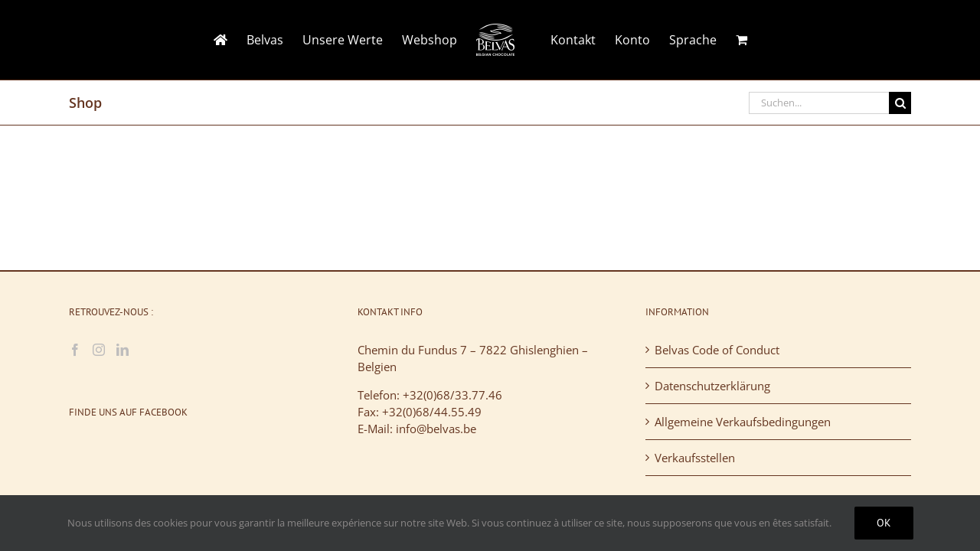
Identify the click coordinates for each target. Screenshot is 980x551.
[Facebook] (75, 350)
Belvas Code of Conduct (717, 350)
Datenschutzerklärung (712, 386)
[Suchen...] (819, 103)
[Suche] (900, 103)
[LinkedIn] (122, 350)
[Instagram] (99, 350)
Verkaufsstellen (695, 458)
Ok (884, 523)
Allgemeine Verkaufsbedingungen (743, 422)
